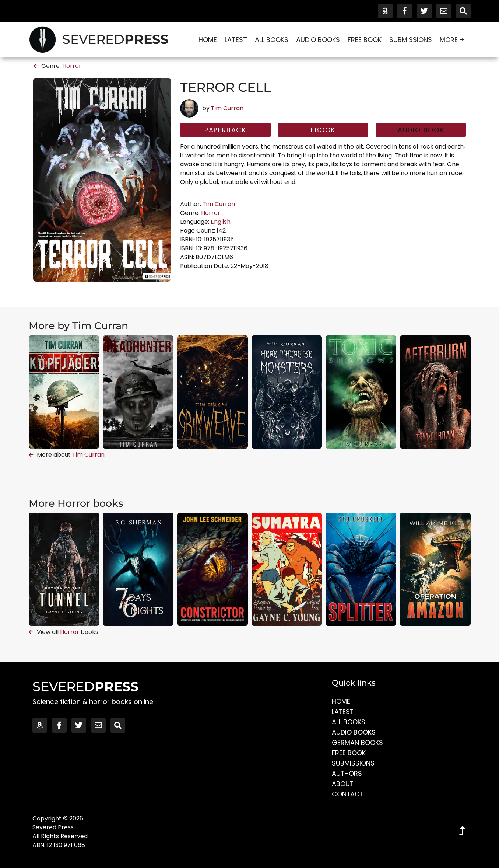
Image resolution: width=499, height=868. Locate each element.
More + (454, 40)
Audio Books (318, 40)
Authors (347, 773)
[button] (421, 130)
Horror (72, 66)
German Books (357, 742)
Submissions (411, 40)
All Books (272, 40)
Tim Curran (227, 108)
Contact (348, 794)
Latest (236, 40)
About (343, 784)
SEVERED (115, 39)
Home (208, 40)
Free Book (365, 40)
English (221, 222)
